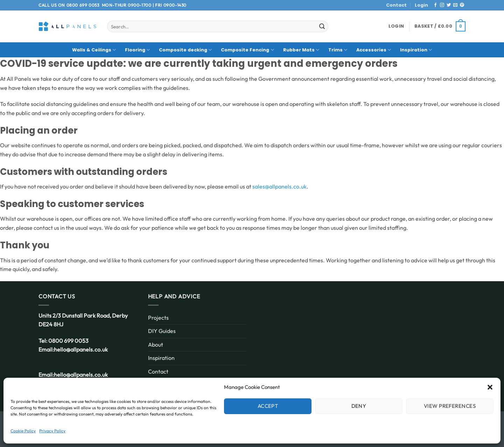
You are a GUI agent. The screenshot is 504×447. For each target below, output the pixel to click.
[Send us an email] (455, 5)
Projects (158, 318)
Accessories (374, 50)
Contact (396, 5)
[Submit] (322, 27)
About (156, 345)
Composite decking (185, 50)
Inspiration (416, 50)
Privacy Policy (52, 431)
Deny (359, 406)
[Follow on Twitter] (449, 5)
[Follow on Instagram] (442, 5)
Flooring (137, 50)
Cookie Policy (23, 431)
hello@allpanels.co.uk (81, 349)
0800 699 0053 (83, 5)
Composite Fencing (247, 50)
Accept (268, 406)
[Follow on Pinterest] (462, 5)
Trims (338, 50)
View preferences (450, 406)
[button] (490, 387)
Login (421, 5)
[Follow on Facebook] (435, 5)
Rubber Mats (301, 50)
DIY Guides (162, 331)
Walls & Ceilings (94, 50)
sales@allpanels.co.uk (279, 186)
